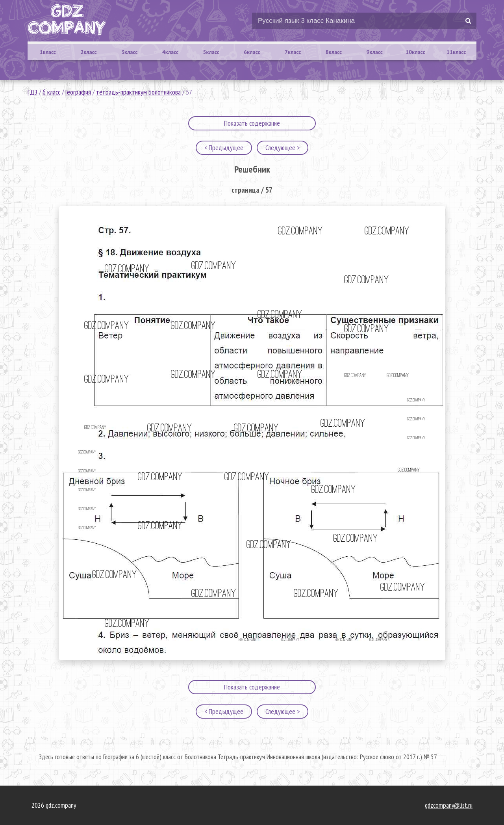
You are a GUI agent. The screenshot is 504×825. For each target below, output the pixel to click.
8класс (334, 52)
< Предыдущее (224, 148)
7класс (293, 52)
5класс (211, 52)
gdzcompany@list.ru (449, 805)
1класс (48, 52)
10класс (415, 52)
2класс (88, 52)
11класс (456, 52)
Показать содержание (252, 123)
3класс (129, 52)
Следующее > (283, 148)
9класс (375, 52)
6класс (252, 52)
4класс (170, 52)
